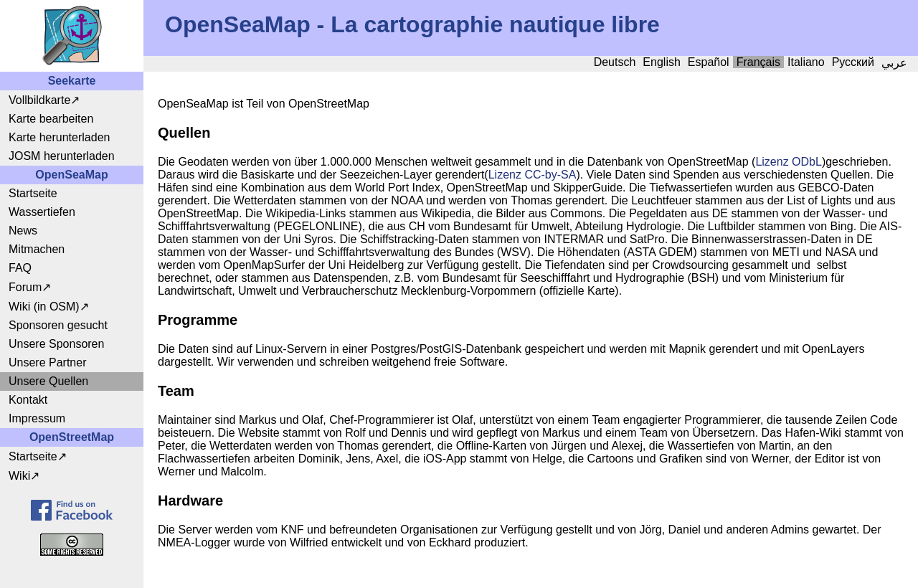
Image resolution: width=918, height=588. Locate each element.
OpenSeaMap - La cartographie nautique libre (412, 24)
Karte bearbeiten (51, 119)
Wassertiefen (42, 212)
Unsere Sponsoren (56, 344)
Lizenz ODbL (789, 162)
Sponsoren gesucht (58, 325)
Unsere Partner (48, 362)
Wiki (19, 476)
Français (758, 62)
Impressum (37, 418)
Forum (25, 287)
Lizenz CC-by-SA (533, 175)
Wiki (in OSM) (44, 307)
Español (709, 62)
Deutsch (615, 62)
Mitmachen (37, 249)
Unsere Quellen (48, 381)
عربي (894, 63)
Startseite (33, 193)
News (23, 231)
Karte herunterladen (59, 137)
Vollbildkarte (39, 100)
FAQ (20, 268)
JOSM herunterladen (62, 156)
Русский (853, 62)
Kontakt (28, 400)
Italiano (806, 62)
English (661, 62)
